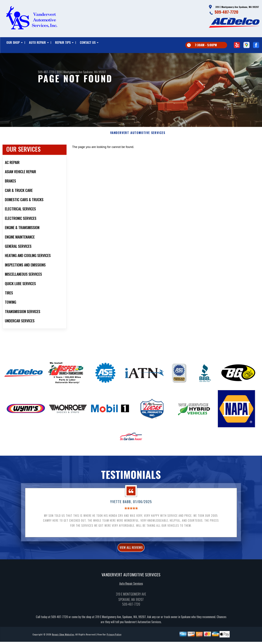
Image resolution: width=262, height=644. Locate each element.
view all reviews (131, 558)
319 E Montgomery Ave (70, 72)
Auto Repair (37, 42)
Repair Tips (63, 42)
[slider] (131, 518)
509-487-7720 (226, 12)
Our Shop (13, 42)
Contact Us (88, 42)
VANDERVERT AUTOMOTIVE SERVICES (138, 143)
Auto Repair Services (131, 596)
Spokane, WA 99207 (94, 72)
